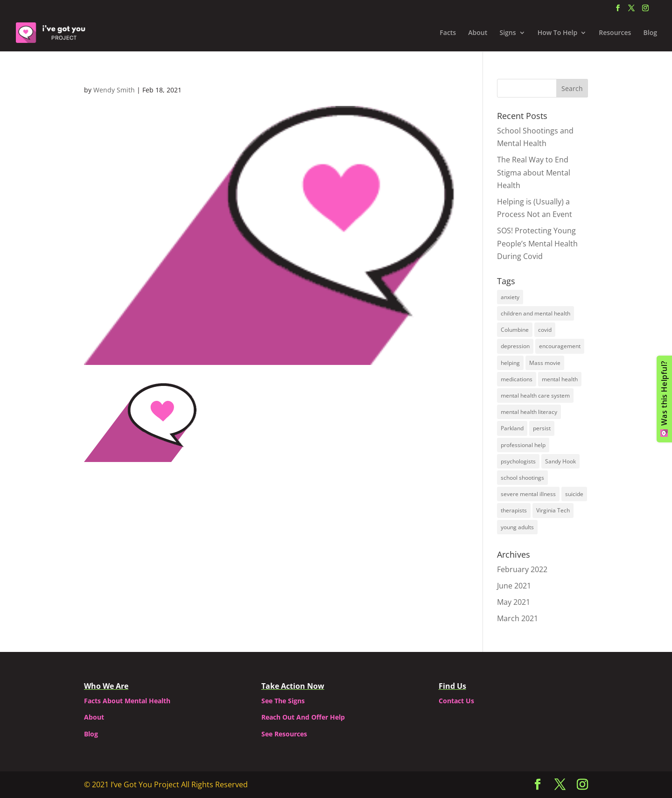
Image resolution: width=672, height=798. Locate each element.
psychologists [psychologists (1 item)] (518, 461)
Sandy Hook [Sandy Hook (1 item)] (560, 461)
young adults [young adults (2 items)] (517, 527)
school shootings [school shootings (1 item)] (522, 478)
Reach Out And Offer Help (303, 717)
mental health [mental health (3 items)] (560, 379)
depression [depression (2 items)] (515, 346)
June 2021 (514, 586)
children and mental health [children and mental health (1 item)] (535, 313)
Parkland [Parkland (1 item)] (512, 428)
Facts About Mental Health (127, 701)
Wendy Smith (114, 90)
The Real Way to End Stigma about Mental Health (534, 172)
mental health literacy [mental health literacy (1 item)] (529, 412)
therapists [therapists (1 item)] (514, 510)
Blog (650, 33)
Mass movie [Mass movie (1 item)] (545, 363)
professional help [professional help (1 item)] (523, 445)
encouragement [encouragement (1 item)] (560, 346)
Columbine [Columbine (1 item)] (515, 330)
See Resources (284, 734)
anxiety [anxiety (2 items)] (510, 297)
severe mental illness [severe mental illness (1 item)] (528, 494)
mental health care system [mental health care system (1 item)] (535, 395)
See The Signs (283, 701)
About (478, 33)
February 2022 (522, 569)
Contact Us (456, 701)
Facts (448, 33)
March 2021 (518, 618)
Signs (507, 33)
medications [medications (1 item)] (517, 379)
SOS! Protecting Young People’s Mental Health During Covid (537, 243)
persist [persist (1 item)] (542, 428)
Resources (615, 33)
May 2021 (514, 602)
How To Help (557, 33)
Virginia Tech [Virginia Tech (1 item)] (553, 510)
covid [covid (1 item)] (545, 330)
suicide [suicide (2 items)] (574, 494)
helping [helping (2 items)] (510, 363)
